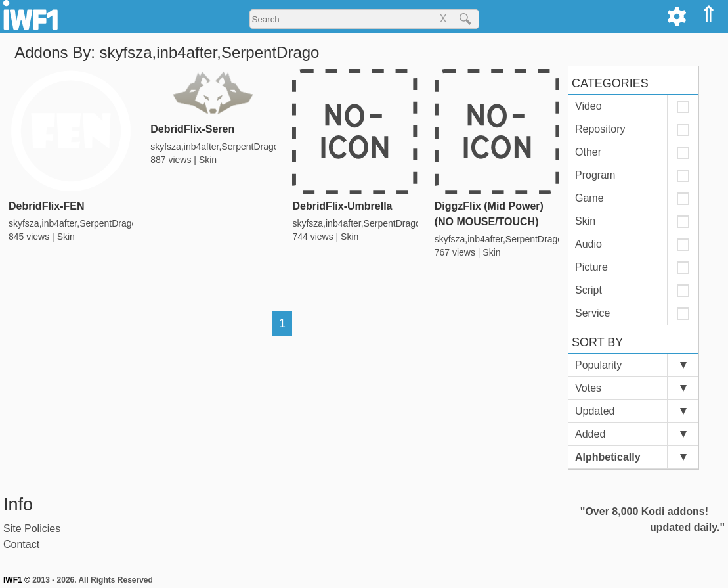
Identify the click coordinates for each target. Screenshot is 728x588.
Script (589, 290)
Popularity (598, 365)
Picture (591, 267)
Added (590, 434)
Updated (595, 411)
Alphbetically (608, 457)
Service (592, 313)
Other (588, 152)
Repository (600, 129)
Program (595, 175)
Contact (21, 544)
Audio (589, 244)
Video (589, 106)
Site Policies (32, 529)
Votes (588, 388)
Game (589, 198)
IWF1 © (17, 580)
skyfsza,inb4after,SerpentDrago (73, 223)
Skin (66, 237)
